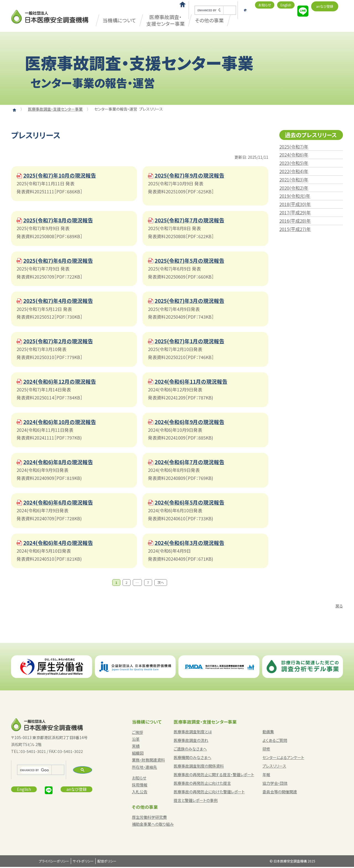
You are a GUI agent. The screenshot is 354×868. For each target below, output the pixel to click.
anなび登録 (325, 6)
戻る (339, 607)
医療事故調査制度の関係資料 (199, 767)
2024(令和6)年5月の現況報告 (192, 503)
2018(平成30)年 (295, 204)
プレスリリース (274, 767)
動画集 (268, 733)
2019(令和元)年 (295, 196)
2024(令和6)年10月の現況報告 (62, 423)
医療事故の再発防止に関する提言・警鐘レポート (214, 776)
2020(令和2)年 (294, 188)
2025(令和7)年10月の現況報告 (62, 176)
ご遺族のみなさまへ (190, 750)
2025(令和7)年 (294, 147)
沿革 (136, 740)
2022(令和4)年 (294, 171)
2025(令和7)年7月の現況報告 (192, 220)
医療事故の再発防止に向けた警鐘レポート (209, 793)
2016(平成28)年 (295, 221)
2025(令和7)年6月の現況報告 (60, 261)
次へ (161, 584)
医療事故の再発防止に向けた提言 (202, 784)
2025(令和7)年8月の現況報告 (60, 220)
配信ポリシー (107, 862)
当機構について (119, 20)
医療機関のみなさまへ (192, 758)
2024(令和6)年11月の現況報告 (193, 382)
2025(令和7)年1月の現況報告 (192, 342)
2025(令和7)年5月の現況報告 (192, 261)
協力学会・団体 (275, 784)
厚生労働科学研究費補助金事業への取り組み (153, 822)
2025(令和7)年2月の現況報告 (60, 342)
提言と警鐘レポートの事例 (196, 801)
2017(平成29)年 (295, 212)
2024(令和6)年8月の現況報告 (60, 463)
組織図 (138, 754)
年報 (266, 776)
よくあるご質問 (275, 741)
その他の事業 (145, 808)
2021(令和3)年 (294, 180)
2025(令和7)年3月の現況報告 (192, 301)
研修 (266, 750)
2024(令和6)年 (294, 155)
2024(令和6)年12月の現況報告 (62, 382)
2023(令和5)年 (294, 163)
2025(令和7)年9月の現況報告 (192, 176)
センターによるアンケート (283, 758)
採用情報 (140, 786)
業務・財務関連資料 (148, 761)
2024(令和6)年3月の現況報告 (192, 544)
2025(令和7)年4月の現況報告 (60, 301)
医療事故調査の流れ (191, 741)
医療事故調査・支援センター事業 (166, 20)
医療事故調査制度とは (193, 733)
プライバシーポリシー (54, 862)
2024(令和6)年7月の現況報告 (192, 463)
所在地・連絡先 (145, 768)
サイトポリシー (83, 862)
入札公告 (140, 793)
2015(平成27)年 (295, 229)
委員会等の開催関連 (280, 793)
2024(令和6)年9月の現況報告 (192, 423)
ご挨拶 (137, 733)
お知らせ (265, 5)
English (286, 5)
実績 (136, 747)
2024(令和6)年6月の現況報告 (60, 503)
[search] (209, 10)
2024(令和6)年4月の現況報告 (60, 544)
